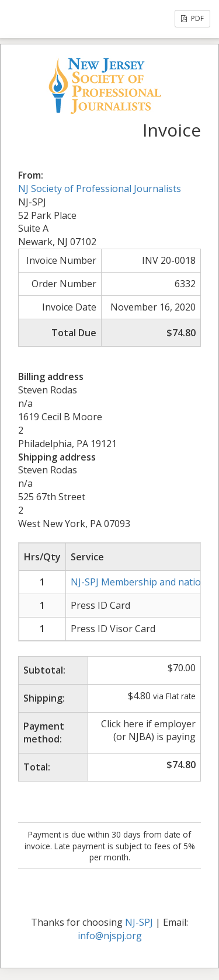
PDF (192, 18)
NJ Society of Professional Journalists (100, 189)
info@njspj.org (110, 936)
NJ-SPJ (139, 922)
